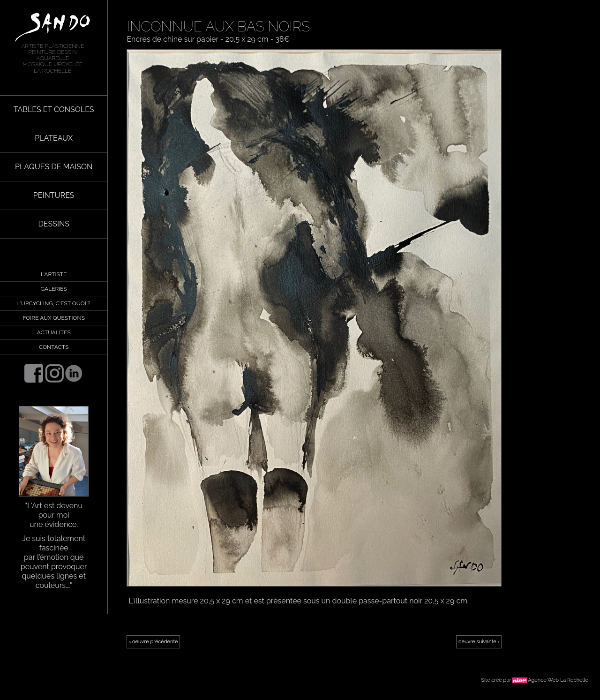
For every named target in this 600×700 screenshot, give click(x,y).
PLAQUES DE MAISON (54, 167)
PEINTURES (54, 195)
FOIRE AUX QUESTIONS (53, 318)
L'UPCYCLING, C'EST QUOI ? (54, 303)
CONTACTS (54, 347)
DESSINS (54, 224)
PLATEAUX (54, 138)
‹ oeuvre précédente (153, 642)
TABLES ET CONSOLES (54, 109)
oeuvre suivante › (479, 642)
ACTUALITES (54, 332)
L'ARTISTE (54, 274)
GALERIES (54, 289)
